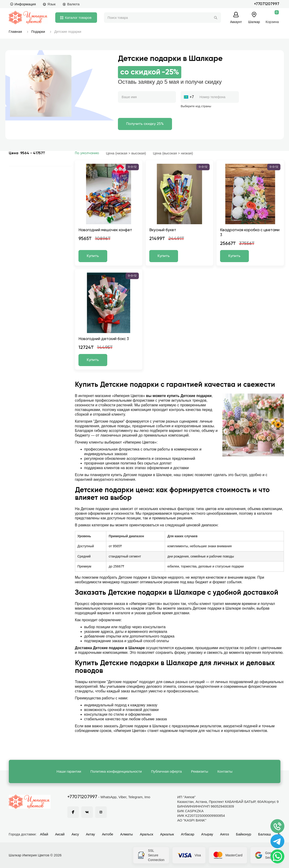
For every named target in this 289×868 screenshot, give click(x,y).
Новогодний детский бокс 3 (104, 339)
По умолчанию (87, 153)
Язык (49, 4)
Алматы (127, 834)
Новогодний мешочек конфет (105, 230)
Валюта (71, 4)
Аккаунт (236, 22)
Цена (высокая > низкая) (173, 153)
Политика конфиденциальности (116, 771)
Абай (44, 834)
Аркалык (167, 834)
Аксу (75, 834)
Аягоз (224, 834)
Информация (23, 4)
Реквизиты (200, 771)
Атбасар (187, 834)
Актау (90, 834)
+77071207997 (267, 4)
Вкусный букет (163, 230)
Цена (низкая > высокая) (126, 153)
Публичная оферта (166, 771)
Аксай (60, 834)
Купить (93, 256)
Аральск (146, 834)
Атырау (207, 834)
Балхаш (265, 834)
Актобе (108, 834)
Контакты (225, 771)
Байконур (244, 834)
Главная (15, 32)
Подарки (38, 32)
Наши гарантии (69, 771)
